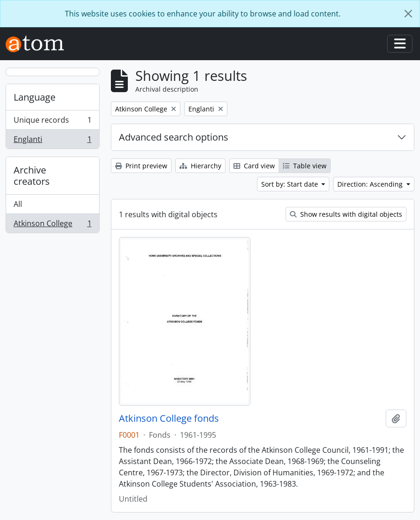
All (18, 204)
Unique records (52, 122)
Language (35, 97)
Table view (305, 166)
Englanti (52, 141)
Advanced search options (174, 137)
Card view (254, 166)
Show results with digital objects (346, 214)
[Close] (408, 14)
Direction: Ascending (371, 184)
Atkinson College (52, 225)
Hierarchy (200, 166)
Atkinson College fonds (169, 418)
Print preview (141, 166)
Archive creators (32, 176)
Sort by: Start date (291, 184)
